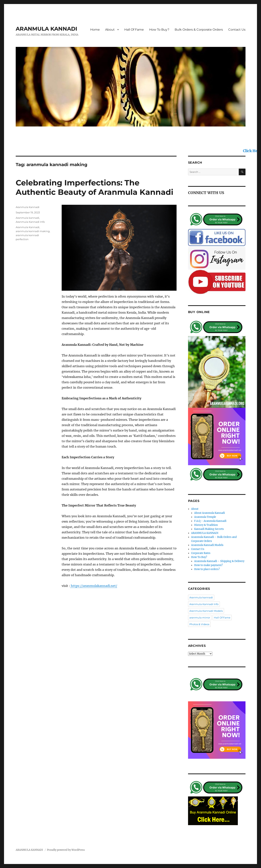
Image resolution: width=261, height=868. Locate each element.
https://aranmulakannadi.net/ (94, 586)
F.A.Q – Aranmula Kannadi (210, 521)
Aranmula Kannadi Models (207, 545)
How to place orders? (207, 569)
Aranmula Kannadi (28, 207)
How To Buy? (159, 30)
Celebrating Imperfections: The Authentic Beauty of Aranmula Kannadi (94, 187)
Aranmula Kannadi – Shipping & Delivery (219, 561)
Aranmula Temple (205, 517)
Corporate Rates (201, 553)
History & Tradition (206, 525)
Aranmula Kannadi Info (30, 222)
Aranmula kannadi (27, 218)
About (110, 30)
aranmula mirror (200, 618)
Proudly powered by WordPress (66, 850)
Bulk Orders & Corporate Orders (199, 30)
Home (95, 30)
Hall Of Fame (134, 30)
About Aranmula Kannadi (209, 513)
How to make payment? (208, 565)
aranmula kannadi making (33, 231)
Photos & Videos (199, 624)
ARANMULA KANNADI (46, 29)
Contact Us (237, 30)
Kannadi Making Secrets (209, 529)
